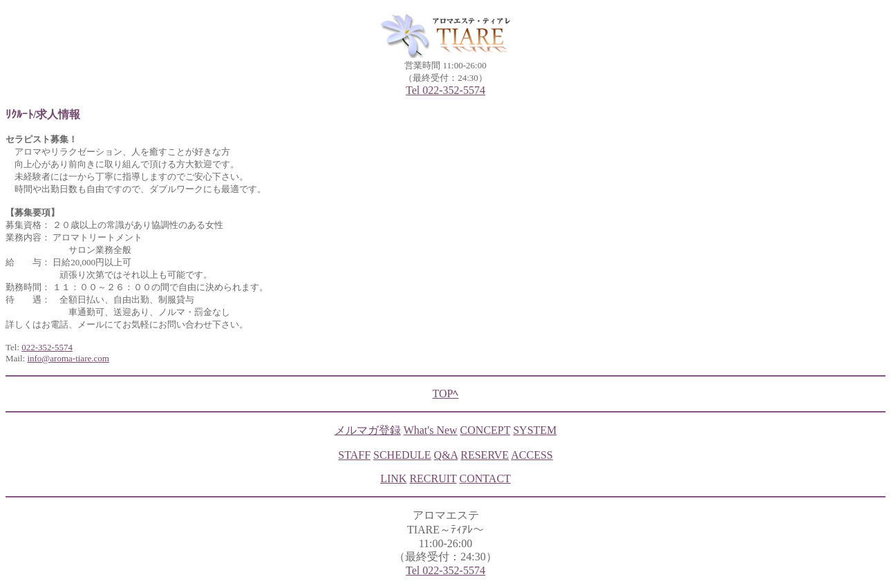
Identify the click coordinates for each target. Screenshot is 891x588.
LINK (393, 478)
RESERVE (485, 455)
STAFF (354, 455)
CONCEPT (486, 430)
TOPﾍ (446, 393)
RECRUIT (433, 478)
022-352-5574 (47, 347)
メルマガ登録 (368, 430)
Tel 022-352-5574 (445, 90)
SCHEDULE (402, 455)
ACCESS (532, 455)
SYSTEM (535, 430)
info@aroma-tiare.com (68, 358)
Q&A (446, 455)
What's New (431, 430)
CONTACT (485, 478)
